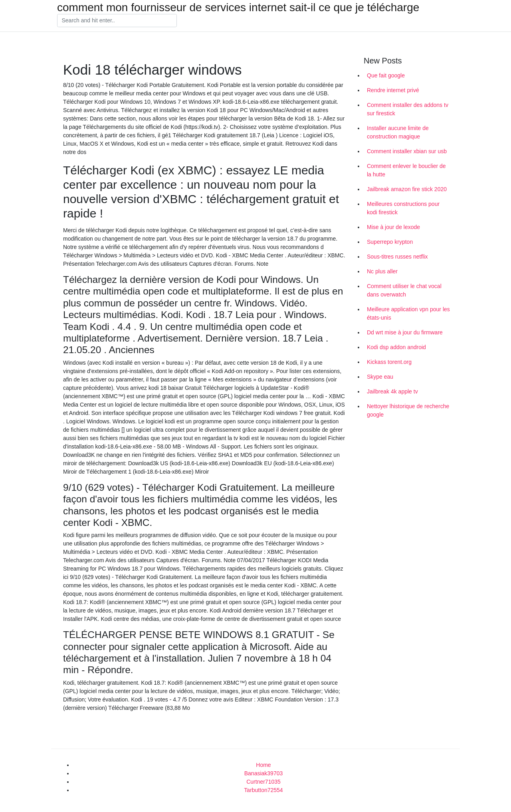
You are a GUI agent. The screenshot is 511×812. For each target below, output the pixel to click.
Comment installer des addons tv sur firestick (408, 109)
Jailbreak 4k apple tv (392, 391)
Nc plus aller (382, 271)
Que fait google (386, 75)
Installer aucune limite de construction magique (398, 132)
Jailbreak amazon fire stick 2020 (407, 189)
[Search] (117, 21)
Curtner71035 (263, 782)
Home (263, 765)
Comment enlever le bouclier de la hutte (406, 170)
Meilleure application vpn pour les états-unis (408, 313)
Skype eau (380, 377)
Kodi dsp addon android (396, 347)
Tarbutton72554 (263, 790)
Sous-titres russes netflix (397, 257)
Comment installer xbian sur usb (407, 151)
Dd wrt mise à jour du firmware (405, 332)
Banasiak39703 (264, 773)
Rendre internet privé (393, 90)
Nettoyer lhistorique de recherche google (408, 410)
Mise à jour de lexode (393, 227)
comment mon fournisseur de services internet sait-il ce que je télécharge (238, 8)
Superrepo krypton (390, 242)
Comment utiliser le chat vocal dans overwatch (404, 290)
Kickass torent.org (389, 362)
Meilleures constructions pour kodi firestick (403, 208)
